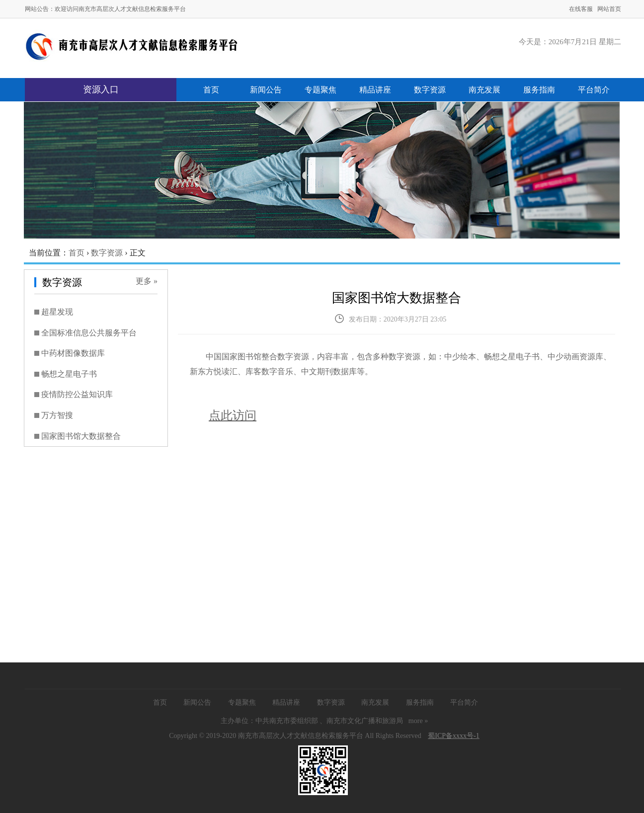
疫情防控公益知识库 (77, 394)
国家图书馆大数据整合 (81, 436)
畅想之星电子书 (69, 374)
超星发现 (57, 312)
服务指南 (539, 90)
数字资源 (430, 90)
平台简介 (594, 90)
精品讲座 (375, 90)
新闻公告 (266, 90)
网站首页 (609, 9)
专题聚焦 (321, 90)
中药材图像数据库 (73, 353)
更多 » (147, 281)
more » (418, 721)
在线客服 (581, 9)
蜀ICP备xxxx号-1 (453, 736)
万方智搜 (57, 415)
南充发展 (484, 90)
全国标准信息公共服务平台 (89, 333)
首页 (211, 90)
